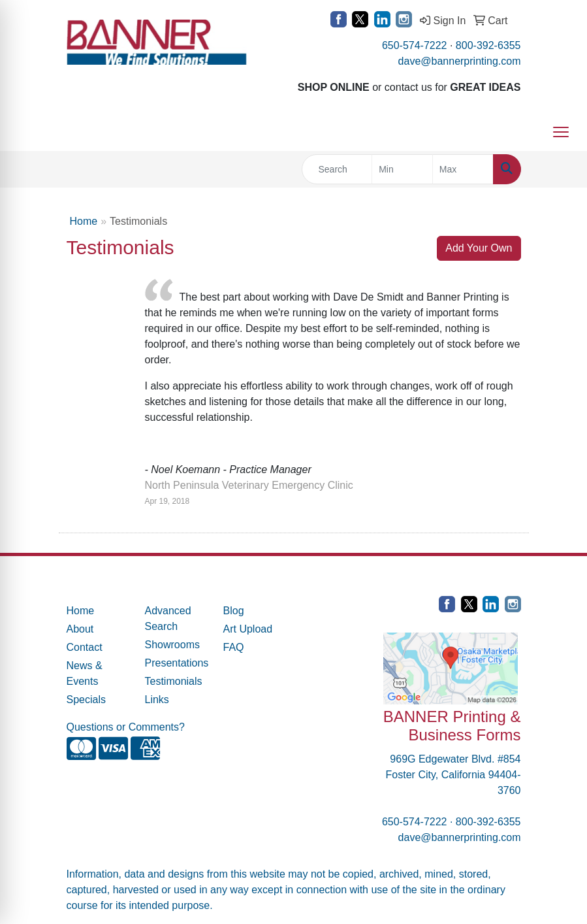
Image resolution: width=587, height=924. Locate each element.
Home (84, 221)
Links (157, 700)
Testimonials (174, 681)
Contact (85, 647)
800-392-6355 (488, 45)
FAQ (234, 647)
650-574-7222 (415, 45)
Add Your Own (479, 248)
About (80, 629)
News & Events (85, 673)
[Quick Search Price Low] (402, 169)
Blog (234, 611)
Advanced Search (168, 619)
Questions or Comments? (126, 727)
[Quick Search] (337, 169)
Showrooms (172, 645)
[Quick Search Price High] (463, 169)
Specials (86, 700)
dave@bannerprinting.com (460, 61)
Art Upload (248, 629)
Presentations (176, 663)
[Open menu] (561, 132)
